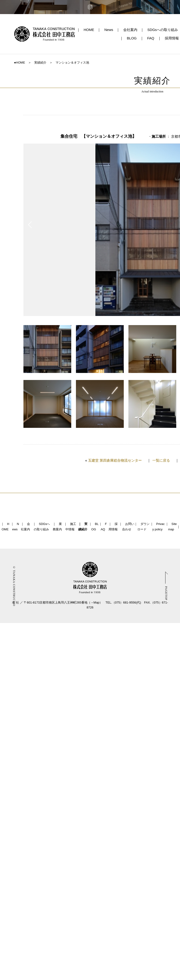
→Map (95, 602)
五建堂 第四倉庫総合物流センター (115, 460)
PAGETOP (166, 593)
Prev (30, 225)
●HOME (20, 63)
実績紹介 (40, 63)
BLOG (132, 38)
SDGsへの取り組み (163, 30)
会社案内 (130, 30)
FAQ (151, 38)
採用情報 (172, 38)
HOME (89, 30)
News (109, 30)
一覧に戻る (161, 460)
